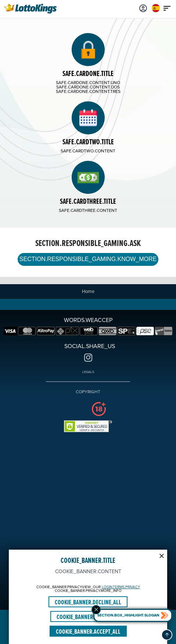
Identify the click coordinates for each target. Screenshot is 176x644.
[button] (167, 635)
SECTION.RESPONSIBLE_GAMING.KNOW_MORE (88, 259)
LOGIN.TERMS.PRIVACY (121, 587)
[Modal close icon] (162, 555)
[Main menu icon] (167, 8)
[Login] (143, 8)
